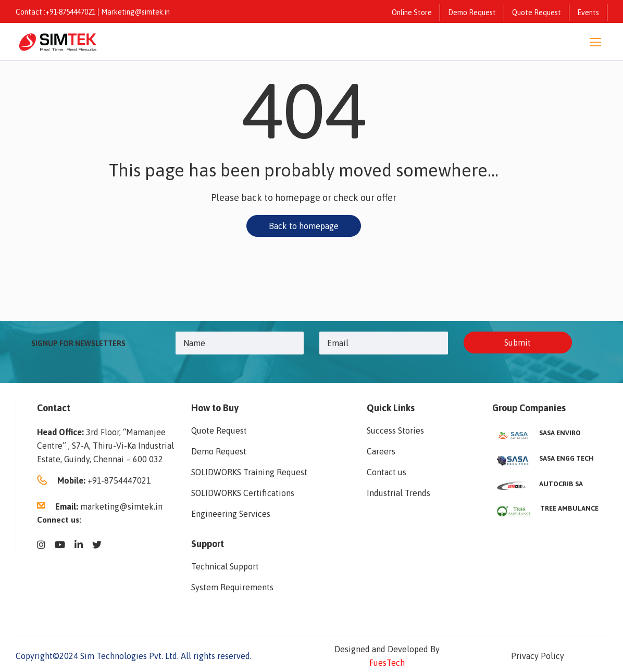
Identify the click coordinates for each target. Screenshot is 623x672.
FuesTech (387, 663)
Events (588, 12)
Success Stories (395, 430)
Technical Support (225, 566)
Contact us (387, 472)
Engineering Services (231, 514)
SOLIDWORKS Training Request (249, 472)
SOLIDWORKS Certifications (243, 493)
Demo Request (472, 12)
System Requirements (232, 587)
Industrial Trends (398, 493)
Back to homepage (304, 226)
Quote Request (537, 12)
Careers (381, 451)
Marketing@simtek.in (135, 12)
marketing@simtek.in (121, 506)
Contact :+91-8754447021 (55, 12)
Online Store (412, 12)
